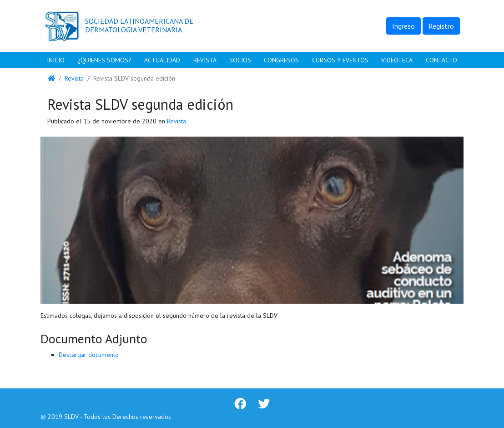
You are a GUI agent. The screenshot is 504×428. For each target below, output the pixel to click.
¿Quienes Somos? (105, 60)
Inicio (56, 60)
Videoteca (397, 60)
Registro (441, 26)
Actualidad (162, 60)
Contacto (441, 60)
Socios (240, 60)
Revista (205, 60)
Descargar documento (89, 355)
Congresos (281, 60)
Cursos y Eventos (340, 60)
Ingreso (403, 26)
